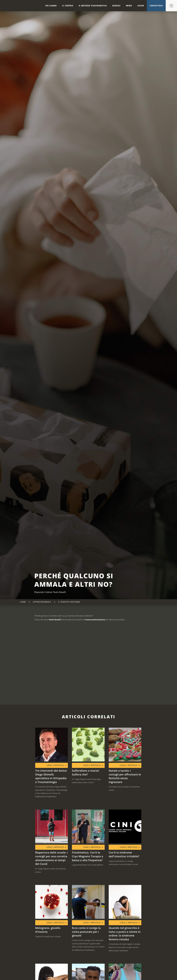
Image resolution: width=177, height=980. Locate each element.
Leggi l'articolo (56, 765)
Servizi (116, 6)
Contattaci (156, 6)
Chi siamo (51, 6)
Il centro (68, 6)
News (129, 6)
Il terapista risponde (69, 602)
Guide (141, 6)
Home (23, 602)
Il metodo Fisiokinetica (93, 6)
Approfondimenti (42, 602)
